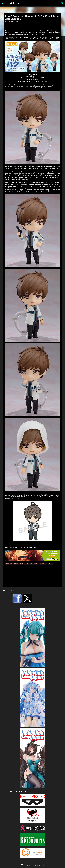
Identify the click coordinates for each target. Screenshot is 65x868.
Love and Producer (31, 564)
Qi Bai (51, 564)
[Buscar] (62, 3)
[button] (6, 25)
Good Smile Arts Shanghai (14, 564)
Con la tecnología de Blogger (32, 865)
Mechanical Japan (12, 3)
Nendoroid (43, 564)
